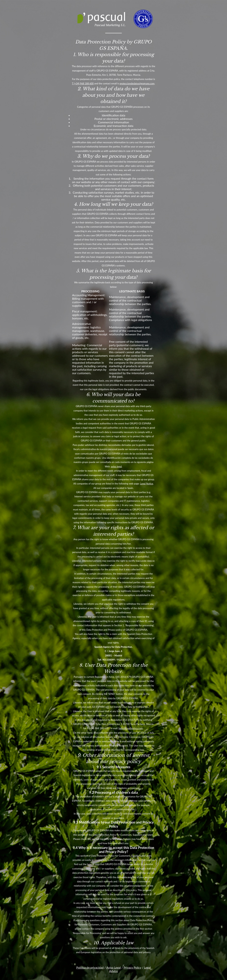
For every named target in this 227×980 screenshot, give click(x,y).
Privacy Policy (132, 967)
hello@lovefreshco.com (131, 728)
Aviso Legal (114, 967)
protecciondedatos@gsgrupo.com (137, 83)
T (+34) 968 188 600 (83, 83)
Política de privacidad (90, 967)
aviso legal (116, 466)
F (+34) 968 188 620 (98, 728)
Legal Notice (147, 484)
